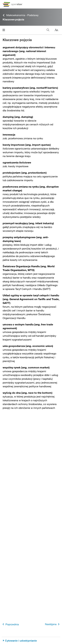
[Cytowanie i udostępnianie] (31, 641)
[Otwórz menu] (4, 30)
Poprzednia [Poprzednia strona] (10, 624)
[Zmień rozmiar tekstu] (56, 30)
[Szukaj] (48, 30)
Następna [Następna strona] (53, 624)
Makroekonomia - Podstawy (21, 15)
